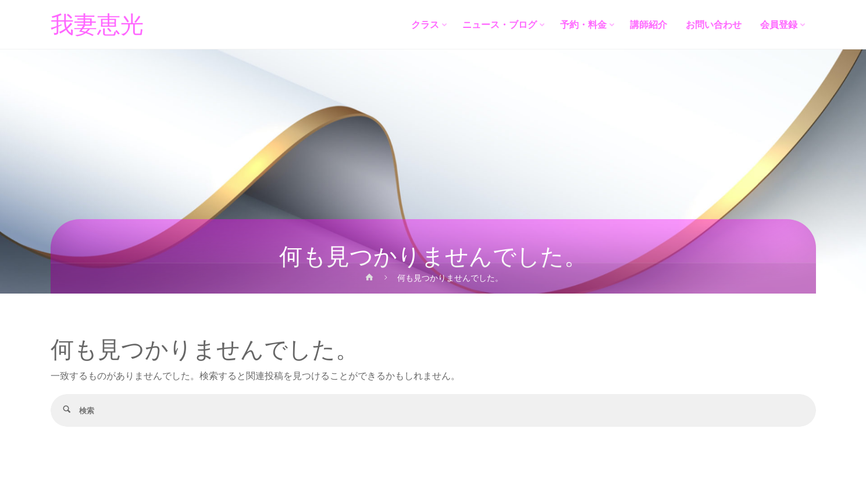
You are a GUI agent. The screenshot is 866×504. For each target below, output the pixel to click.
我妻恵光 (97, 25)
